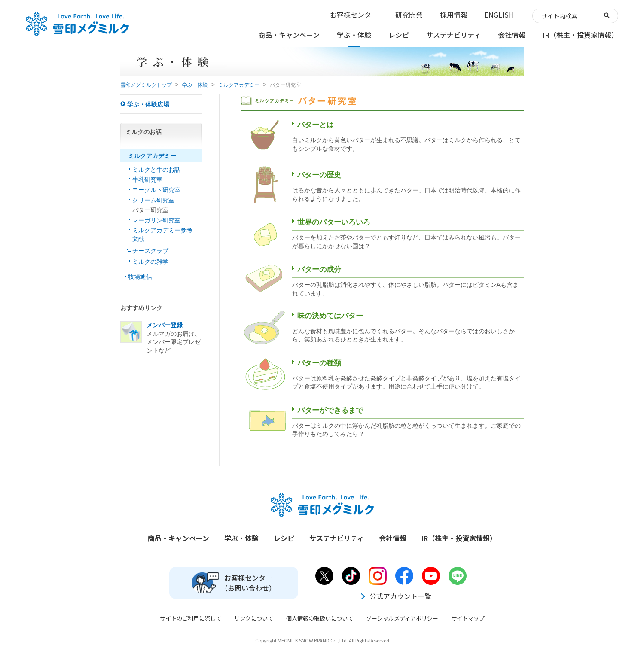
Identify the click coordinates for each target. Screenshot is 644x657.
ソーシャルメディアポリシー (402, 618)
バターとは (316, 125)
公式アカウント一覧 (395, 596)
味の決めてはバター (330, 316)
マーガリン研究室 (156, 220)
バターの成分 (319, 269)
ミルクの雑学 (150, 262)
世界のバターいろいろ (334, 222)
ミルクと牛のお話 (156, 170)
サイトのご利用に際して (191, 618)
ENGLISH (499, 15)
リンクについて (254, 618)
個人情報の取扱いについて (320, 618)
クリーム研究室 (153, 200)
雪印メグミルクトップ (146, 85)
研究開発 (409, 15)
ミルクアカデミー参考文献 (162, 234)
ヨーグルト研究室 (156, 190)
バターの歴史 (319, 175)
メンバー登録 (165, 325)
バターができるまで (330, 410)
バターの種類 (319, 363)
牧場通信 (140, 277)
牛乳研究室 (147, 179)
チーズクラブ (150, 251)
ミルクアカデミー (239, 85)
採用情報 (454, 15)
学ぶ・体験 (195, 85)
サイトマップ (468, 618)
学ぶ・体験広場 (148, 104)
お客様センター (354, 15)
